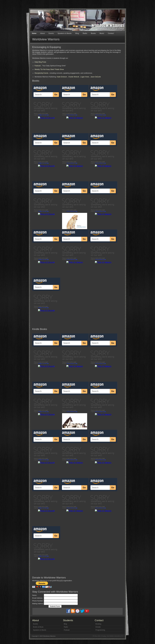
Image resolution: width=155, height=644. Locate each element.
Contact (111, 33)
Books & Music (38, 627)
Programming (100, 630)
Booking (98, 624)
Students (68, 620)
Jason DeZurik (96, 77)
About (42, 33)
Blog (77, 33)
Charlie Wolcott (74, 77)
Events (51, 33)
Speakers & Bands (64, 33)
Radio (85, 33)
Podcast (67, 630)
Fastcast (38, 66)
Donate (98, 627)
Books (93, 33)
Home (34, 33)
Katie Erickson (62, 77)
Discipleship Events (41, 73)
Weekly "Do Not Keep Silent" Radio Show (49, 69)
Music (102, 33)
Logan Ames (85, 77)
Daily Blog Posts (40, 62)
